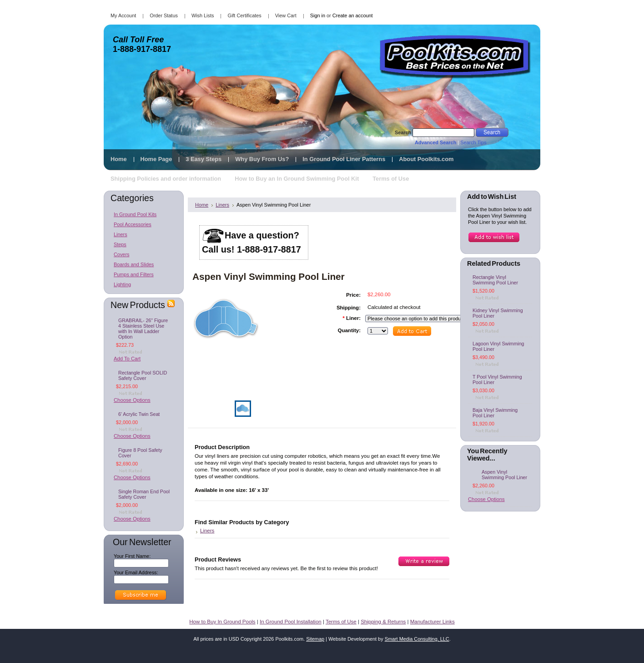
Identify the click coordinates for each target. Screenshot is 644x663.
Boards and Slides (134, 264)
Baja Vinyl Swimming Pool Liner (495, 413)
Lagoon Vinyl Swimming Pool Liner (498, 346)
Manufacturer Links (433, 622)
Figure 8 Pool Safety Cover (140, 453)
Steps (120, 244)
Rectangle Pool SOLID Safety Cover (143, 375)
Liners (121, 234)
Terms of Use (341, 622)
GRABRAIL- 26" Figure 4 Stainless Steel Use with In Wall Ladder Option (143, 329)
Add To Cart (127, 359)
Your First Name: (132, 556)
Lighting (122, 284)
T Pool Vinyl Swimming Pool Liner (497, 380)
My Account (123, 15)
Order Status (164, 15)
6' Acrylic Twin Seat (139, 414)
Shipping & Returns (383, 622)
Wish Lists (203, 15)
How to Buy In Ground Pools (222, 622)
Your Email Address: (136, 572)
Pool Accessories (133, 224)
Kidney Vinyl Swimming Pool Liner (498, 313)
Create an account (353, 15)
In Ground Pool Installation (291, 622)
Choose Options (132, 400)
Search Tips (473, 142)
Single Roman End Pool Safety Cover (144, 494)
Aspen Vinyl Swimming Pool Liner (504, 475)
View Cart (286, 15)
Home (202, 205)
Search (403, 132)
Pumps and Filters (134, 274)
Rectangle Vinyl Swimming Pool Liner (495, 280)
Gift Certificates (244, 15)
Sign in (318, 15)
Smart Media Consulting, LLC (417, 639)
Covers (121, 254)
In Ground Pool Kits (135, 214)
